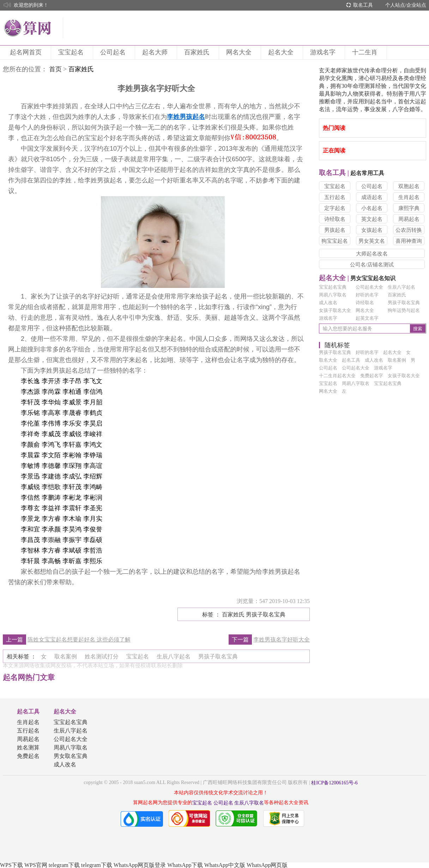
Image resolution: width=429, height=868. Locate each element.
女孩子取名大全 (335, 310)
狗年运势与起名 (404, 310)
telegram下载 (64, 865)
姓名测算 (28, 748)
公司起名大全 (369, 287)
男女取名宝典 (71, 756)
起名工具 (28, 712)
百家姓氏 (198, 52)
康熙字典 (409, 208)
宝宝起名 (72, 52)
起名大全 (282, 52)
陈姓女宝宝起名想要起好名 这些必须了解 (79, 640)
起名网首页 (27, 52)
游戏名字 (324, 52)
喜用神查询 (409, 241)
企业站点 (416, 5)
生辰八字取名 (249, 803)
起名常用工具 (352, 173)
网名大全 (240, 52)
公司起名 (114, 52)
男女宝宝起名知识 (357, 278)
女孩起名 (372, 230)
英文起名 (372, 219)
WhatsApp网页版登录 (140, 865)
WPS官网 (36, 865)
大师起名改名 (372, 254)
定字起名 (335, 208)
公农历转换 (409, 230)
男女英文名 (372, 241)
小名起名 (372, 208)
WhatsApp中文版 (225, 865)
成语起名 (372, 197)
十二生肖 (366, 52)
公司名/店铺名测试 (372, 265)
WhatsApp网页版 (267, 865)
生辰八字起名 (401, 287)
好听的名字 (367, 295)
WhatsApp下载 (185, 865)
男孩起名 (335, 230)
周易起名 (409, 219)
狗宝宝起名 (335, 241)
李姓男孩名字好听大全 (282, 640)
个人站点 (395, 5)
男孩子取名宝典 (404, 303)
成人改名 (328, 303)
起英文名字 (367, 318)
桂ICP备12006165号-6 (334, 783)
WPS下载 (11, 865)
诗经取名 (335, 219)
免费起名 (28, 756)
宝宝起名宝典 (333, 287)
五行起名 (335, 197)
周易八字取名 (333, 295)
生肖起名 (409, 197)
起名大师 (156, 52)
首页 (55, 69)
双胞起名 (409, 186)
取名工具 (363, 5)
